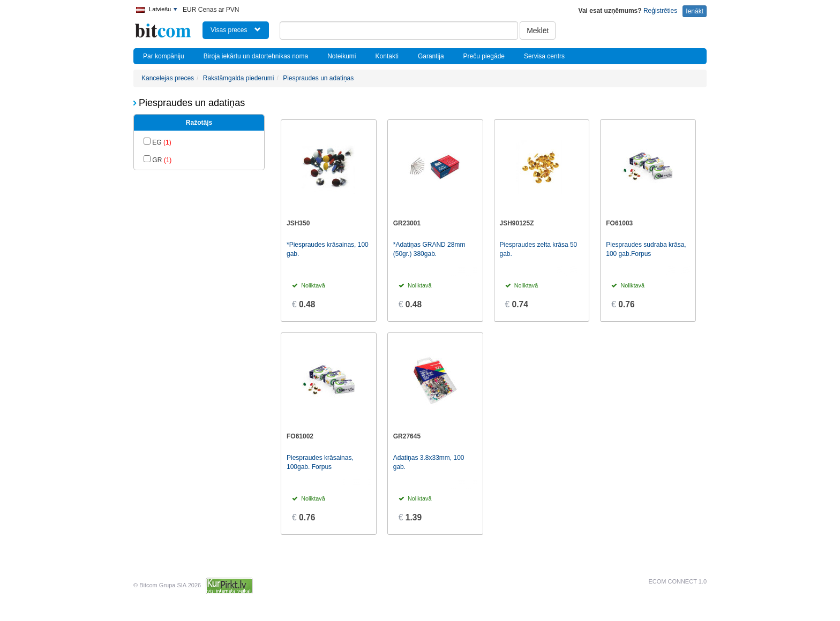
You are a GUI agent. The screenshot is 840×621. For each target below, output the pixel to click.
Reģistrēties (660, 11)
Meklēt (538, 31)
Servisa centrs (544, 56)
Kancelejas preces (168, 78)
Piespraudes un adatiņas (318, 78)
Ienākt (695, 11)
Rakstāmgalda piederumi (239, 78)
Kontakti (387, 56)
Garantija (431, 56)
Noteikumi (342, 56)
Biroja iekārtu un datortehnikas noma (256, 56)
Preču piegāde (484, 56)
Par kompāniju (164, 56)
